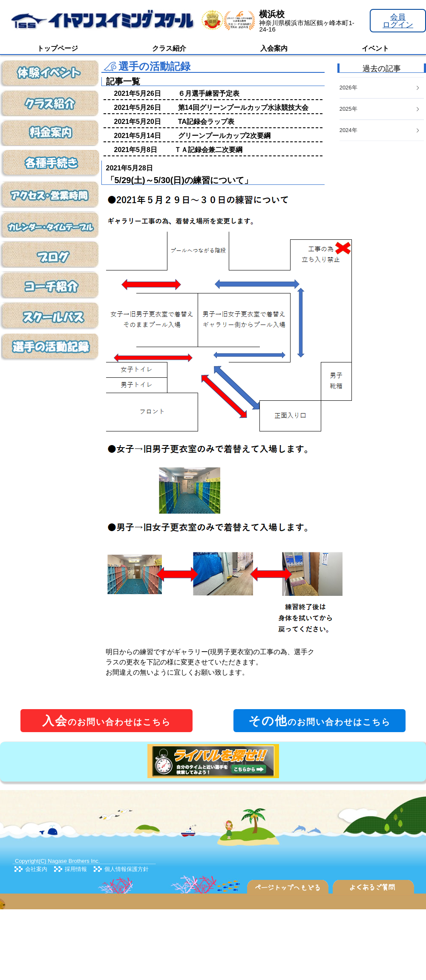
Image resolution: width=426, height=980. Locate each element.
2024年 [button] (380, 130)
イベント (375, 48)
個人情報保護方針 (127, 869)
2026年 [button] (380, 88)
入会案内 (274, 48)
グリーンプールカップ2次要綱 (224, 136)
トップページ (58, 48)
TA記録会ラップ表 (206, 122)
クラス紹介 (169, 48)
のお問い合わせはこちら (106, 721)
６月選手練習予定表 (209, 93)
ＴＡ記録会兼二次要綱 (208, 150)
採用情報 (76, 869)
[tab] (382, 131)
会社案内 (36, 869)
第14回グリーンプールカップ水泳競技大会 (243, 108)
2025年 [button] (380, 109)
